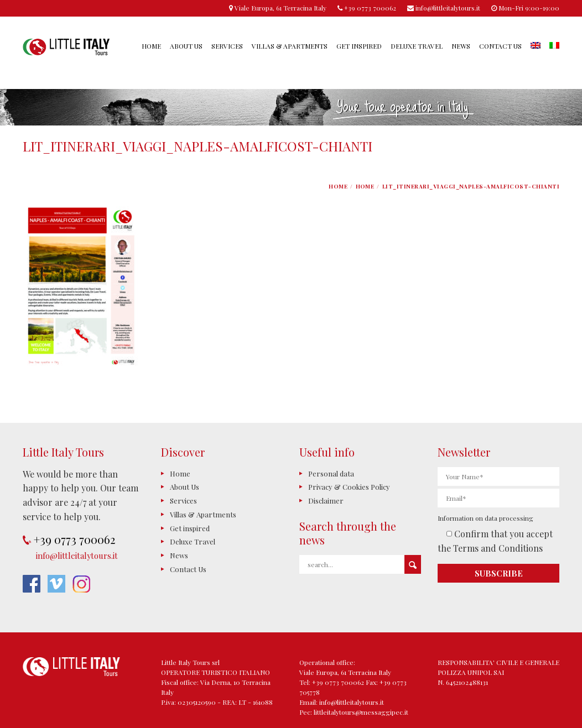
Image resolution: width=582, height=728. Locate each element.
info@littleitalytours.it (77, 556)
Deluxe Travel (417, 46)
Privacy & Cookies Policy (349, 487)
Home (151, 46)
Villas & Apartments (290, 46)
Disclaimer (326, 501)
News (461, 46)
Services (227, 46)
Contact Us (500, 46)
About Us (186, 46)
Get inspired (359, 46)
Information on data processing (485, 518)
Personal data (331, 473)
